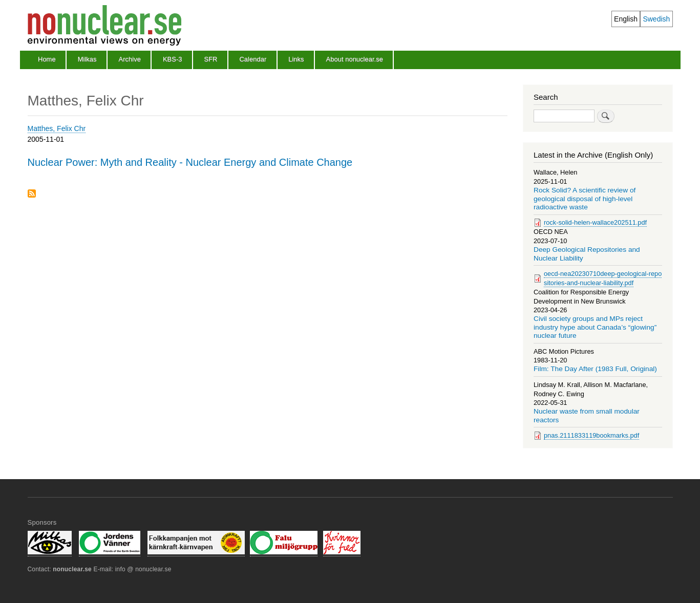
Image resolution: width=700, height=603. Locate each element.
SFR (210, 59)
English (626, 19)
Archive (130, 59)
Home (47, 59)
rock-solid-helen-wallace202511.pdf (595, 222)
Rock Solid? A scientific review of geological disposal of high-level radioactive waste (585, 199)
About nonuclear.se (355, 59)
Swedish (656, 19)
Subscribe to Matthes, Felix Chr (32, 194)
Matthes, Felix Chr (57, 128)
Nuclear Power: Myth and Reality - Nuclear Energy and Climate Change (190, 162)
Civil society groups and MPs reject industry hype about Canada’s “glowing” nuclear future (595, 327)
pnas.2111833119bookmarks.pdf (591, 435)
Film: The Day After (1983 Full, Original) (595, 369)
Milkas (87, 59)
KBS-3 (173, 59)
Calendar (253, 59)
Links (296, 59)
